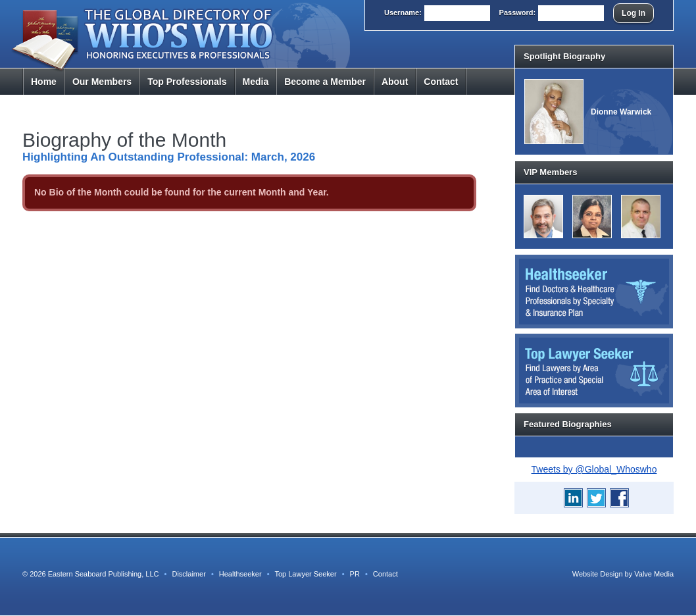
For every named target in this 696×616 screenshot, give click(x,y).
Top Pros (187, 82)
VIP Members (550, 172)
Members (102, 82)
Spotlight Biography (564, 56)
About (395, 82)
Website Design (598, 574)
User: (403, 13)
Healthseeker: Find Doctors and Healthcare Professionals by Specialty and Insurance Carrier (594, 292)
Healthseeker (240, 574)
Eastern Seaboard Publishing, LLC (104, 574)
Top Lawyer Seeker (305, 574)
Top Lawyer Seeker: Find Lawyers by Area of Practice (594, 371)
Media (256, 82)
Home (44, 82)
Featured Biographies (568, 424)
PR (355, 574)
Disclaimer (188, 574)
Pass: (518, 13)
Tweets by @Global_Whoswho (594, 469)
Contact (441, 82)
